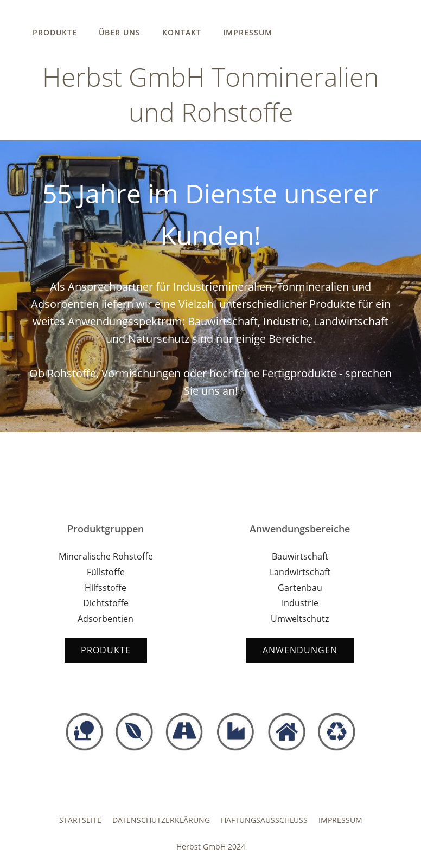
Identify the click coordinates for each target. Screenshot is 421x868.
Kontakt (182, 32)
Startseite (80, 820)
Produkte (55, 32)
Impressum (248, 32)
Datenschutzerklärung (161, 820)
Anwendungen (300, 650)
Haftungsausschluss (264, 820)
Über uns (120, 32)
